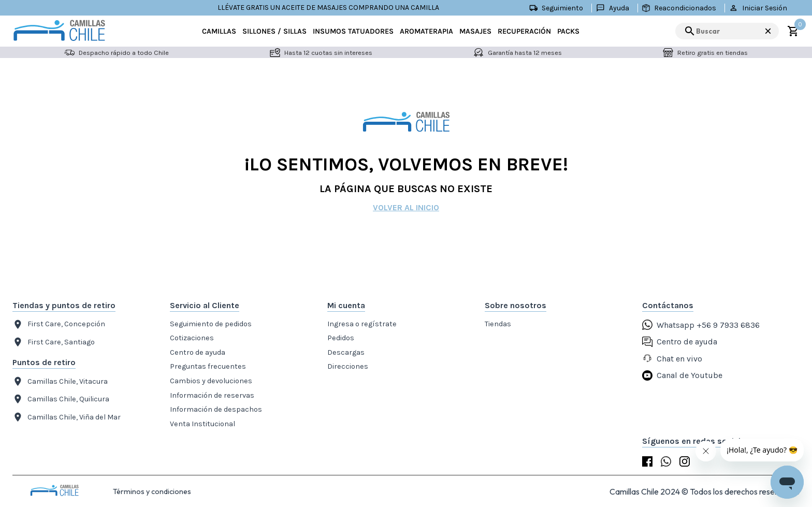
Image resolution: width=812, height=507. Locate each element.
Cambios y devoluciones (211, 381)
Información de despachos (216, 409)
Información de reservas (212, 395)
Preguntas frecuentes (208, 366)
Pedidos (341, 338)
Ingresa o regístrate (362, 324)
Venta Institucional (202, 424)
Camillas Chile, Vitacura (60, 381)
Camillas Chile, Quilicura (61, 399)
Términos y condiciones (152, 491)
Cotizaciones (192, 338)
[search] (727, 31)
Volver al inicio (406, 207)
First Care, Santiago (54, 342)
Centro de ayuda (198, 352)
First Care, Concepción (59, 324)
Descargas (346, 352)
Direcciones (348, 366)
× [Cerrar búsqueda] (768, 31)
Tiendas (498, 324)
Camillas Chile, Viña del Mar (67, 417)
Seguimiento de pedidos (211, 324)
